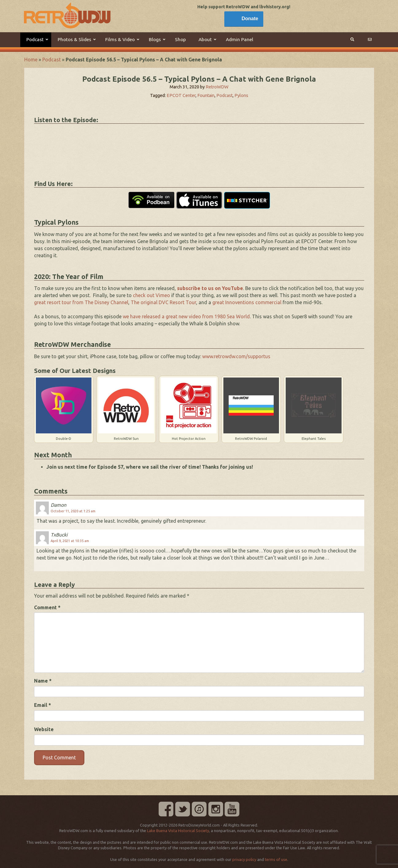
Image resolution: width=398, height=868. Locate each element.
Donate (250, 19)
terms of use (276, 859)
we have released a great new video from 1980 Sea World (186, 316)
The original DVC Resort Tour (163, 302)
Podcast (52, 60)
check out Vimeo (151, 295)
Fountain (206, 95)
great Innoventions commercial (247, 302)
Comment (47, 607)
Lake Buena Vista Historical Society (178, 831)
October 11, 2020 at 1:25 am (73, 511)
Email (43, 705)
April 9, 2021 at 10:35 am (70, 541)
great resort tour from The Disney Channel (81, 302)
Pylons (241, 95)
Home (31, 60)
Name (43, 681)
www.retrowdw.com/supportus (236, 356)
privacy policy (244, 859)
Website (44, 729)
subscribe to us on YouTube (210, 288)
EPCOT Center (181, 95)
